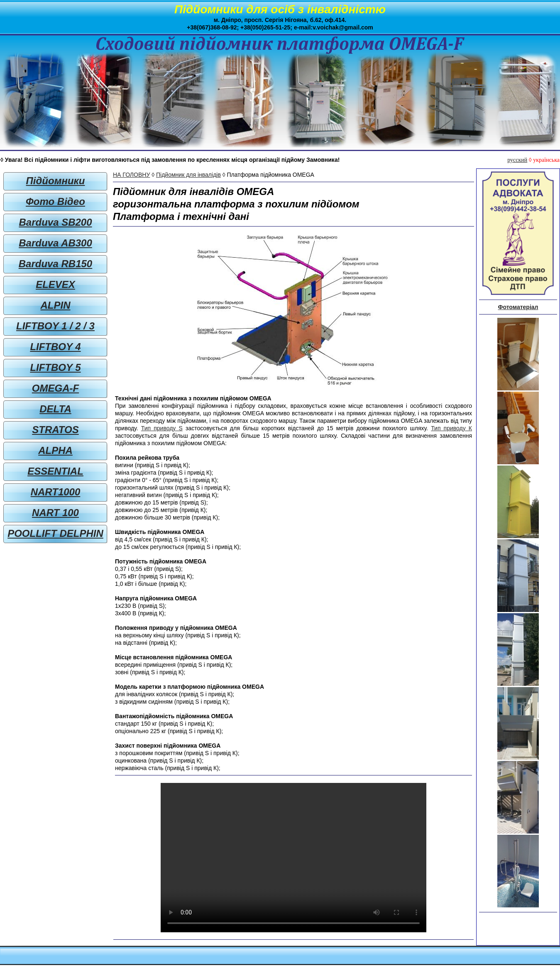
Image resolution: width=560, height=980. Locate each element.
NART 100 (55, 513)
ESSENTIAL (55, 471)
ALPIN (56, 305)
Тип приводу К (451, 428)
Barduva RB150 (55, 264)
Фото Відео (55, 201)
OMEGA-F (55, 388)
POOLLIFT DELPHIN (55, 533)
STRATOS (55, 430)
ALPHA (55, 450)
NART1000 (56, 492)
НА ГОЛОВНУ (131, 175)
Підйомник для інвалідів (188, 175)
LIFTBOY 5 (55, 367)
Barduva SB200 (55, 222)
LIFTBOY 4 (55, 347)
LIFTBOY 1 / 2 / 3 (55, 326)
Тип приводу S (162, 428)
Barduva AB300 (55, 243)
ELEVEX (55, 284)
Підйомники (56, 181)
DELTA (55, 409)
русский (517, 160)
